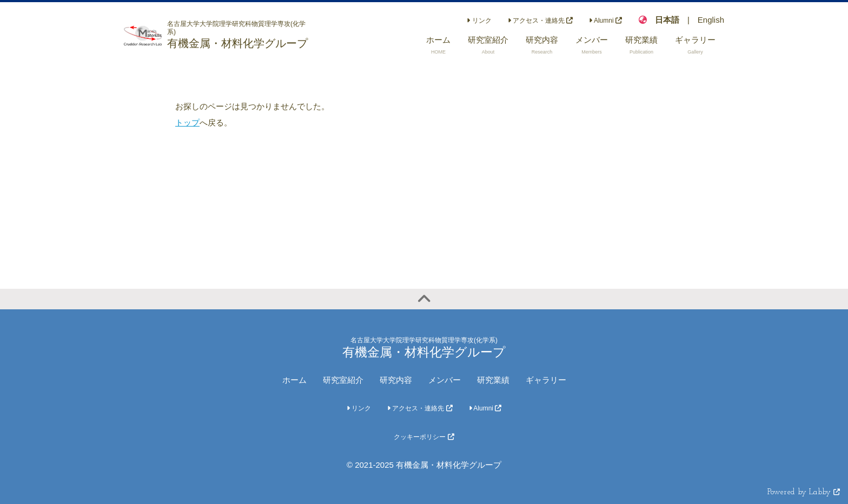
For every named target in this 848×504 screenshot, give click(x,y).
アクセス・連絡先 (541, 21)
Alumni (605, 21)
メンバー (445, 380)
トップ (187, 122)
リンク (479, 21)
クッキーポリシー (424, 437)
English (711, 20)
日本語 (667, 20)
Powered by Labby (804, 492)
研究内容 (396, 380)
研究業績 (493, 380)
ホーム (294, 380)
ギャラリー (546, 380)
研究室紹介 (343, 380)
